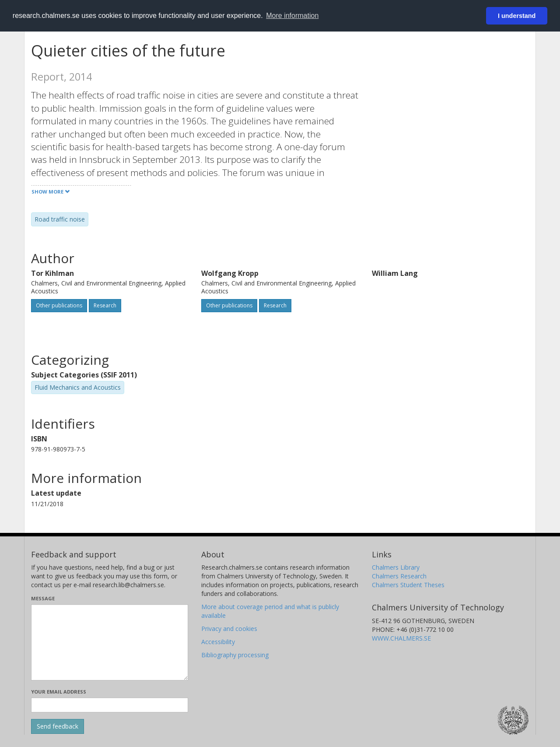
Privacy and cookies (229, 629)
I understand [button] (517, 16)
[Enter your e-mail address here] (110, 705)
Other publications (59, 305)
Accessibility (218, 642)
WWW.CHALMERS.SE (401, 638)
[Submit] (58, 726)
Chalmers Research (399, 576)
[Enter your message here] (110, 642)
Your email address (59, 692)
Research (105, 305)
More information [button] (292, 16)
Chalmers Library (396, 567)
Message (43, 598)
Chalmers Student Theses (408, 585)
